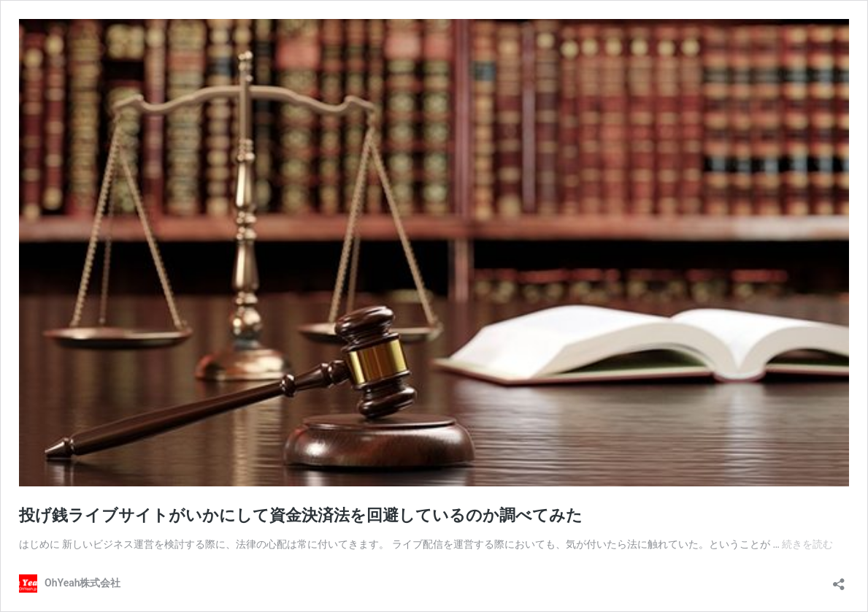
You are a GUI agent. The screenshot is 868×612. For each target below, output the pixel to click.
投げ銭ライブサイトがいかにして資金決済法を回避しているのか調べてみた (301, 515)
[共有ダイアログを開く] (839, 580)
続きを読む (807, 544)
